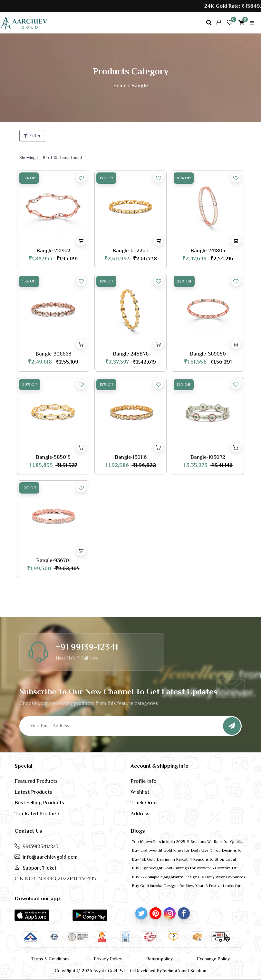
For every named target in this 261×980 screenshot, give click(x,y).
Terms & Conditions (50, 959)
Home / (121, 86)
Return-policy (159, 959)
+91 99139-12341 (87, 647)
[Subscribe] (232, 726)
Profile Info (143, 781)
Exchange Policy (213, 959)
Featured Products (36, 781)
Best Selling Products (39, 803)
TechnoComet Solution (184, 971)
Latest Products (33, 792)
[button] (32, 915)
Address (140, 814)
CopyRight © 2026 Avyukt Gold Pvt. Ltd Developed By (108, 971)
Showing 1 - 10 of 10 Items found (51, 157)
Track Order (144, 803)
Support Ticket (39, 868)
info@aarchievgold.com (50, 857)
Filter (32, 136)
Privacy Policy (108, 959)
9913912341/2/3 (40, 846)
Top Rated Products (38, 814)
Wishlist (140, 792)
